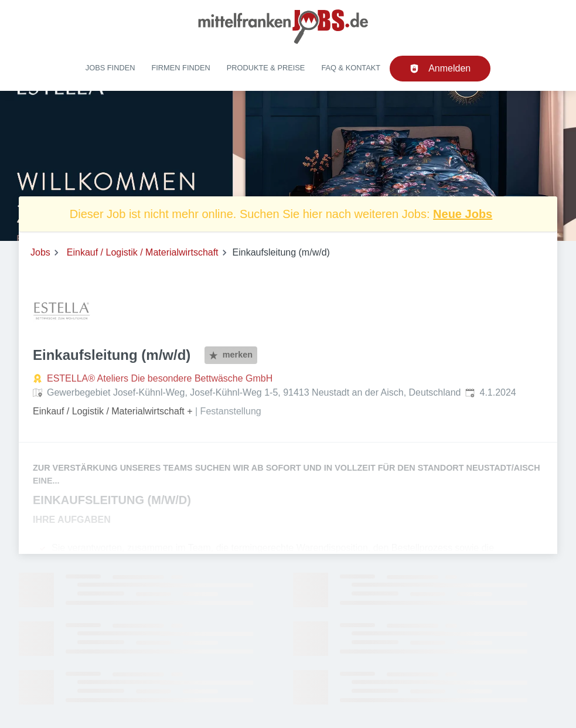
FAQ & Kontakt (351, 68)
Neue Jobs (463, 214)
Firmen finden (180, 68)
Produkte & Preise (266, 68)
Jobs (40, 252)
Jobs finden (110, 68)
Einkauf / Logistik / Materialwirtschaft (143, 252)
